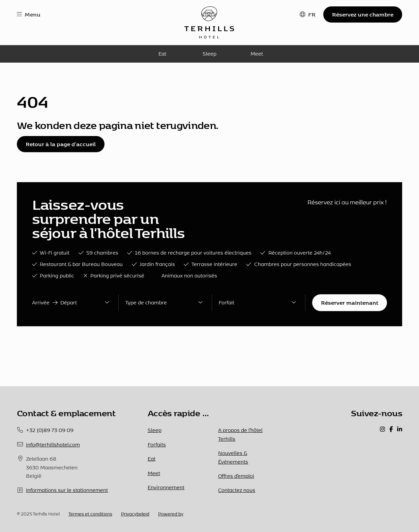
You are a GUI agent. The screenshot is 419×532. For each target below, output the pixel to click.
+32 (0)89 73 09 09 (50, 430)
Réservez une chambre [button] (363, 14)
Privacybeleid (135, 514)
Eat (162, 54)
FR (312, 14)
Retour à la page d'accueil (61, 144)
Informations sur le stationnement (67, 490)
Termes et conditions (90, 514)
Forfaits (157, 445)
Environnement (166, 487)
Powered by (171, 514)
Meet (257, 54)
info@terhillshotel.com (53, 445)
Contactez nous (237, 490)
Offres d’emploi (236, 476)
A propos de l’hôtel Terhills (240, 434)
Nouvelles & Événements (233, 457)
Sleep (210, 54)
